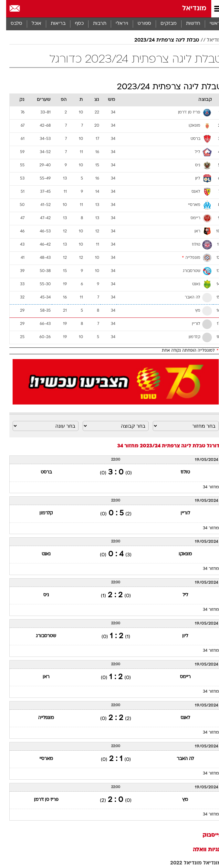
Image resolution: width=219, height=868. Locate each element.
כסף (73, 24)
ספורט (138, 24)
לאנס (179, 718)
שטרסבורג (40, 636)
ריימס (179, 677)
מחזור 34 (205, 487)
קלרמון (40, 513)
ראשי (209, 24)
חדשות (187, 24)
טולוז (179, 472)
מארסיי (40, 759)
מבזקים (162, 24)
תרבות (94, 24)
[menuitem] (187, 24)
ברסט (40, 472)
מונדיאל (188, 9)
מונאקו (179, 554)
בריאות (52, 24)
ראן (40, 677)
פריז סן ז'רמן (40, 800)
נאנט (40, 554)
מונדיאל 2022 (180, 863)
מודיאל (208, 40)
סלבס (10, 24)
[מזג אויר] (27, 9)
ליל (179, 595)
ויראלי (116, 24)
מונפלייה (40, 718)
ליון (179, 636)
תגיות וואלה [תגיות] (201, 850)
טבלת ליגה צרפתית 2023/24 (161, 40)
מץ (179, 800)
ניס (40, 595)
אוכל (30, 24)
